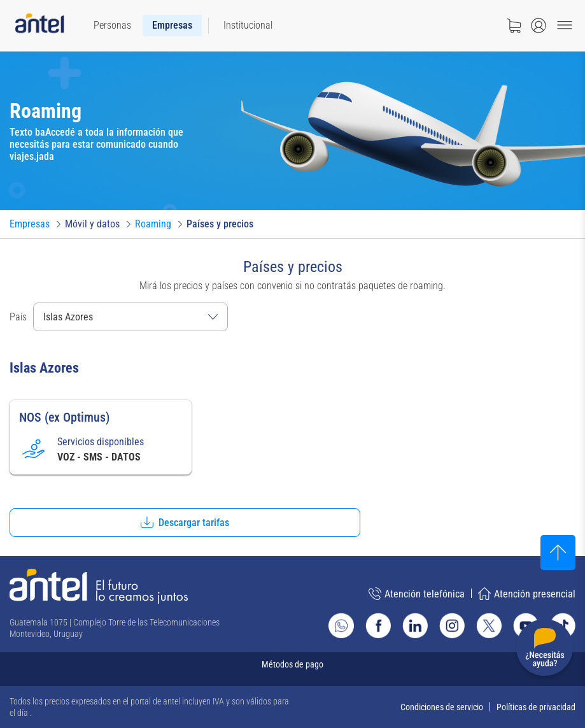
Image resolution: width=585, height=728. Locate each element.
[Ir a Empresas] (30, 224)
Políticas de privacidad (536, 707)
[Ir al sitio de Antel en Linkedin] (415, 625)
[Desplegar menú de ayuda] (545, 650)
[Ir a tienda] (514, 25)
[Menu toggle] (565, 25)
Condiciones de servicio (442, 707)
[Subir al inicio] (558, 553)
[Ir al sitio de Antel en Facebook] (378, 625)
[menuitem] (112, 25)
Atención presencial (527, 594)
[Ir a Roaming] (153, 224)
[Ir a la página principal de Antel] (99, 586)
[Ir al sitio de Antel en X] (489, 625)
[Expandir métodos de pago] (292, 669)
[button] (185, 523)
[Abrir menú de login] (539, 25)
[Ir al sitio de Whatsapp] (341, 625)
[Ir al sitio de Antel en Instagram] (452, 625)
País (18, 317)
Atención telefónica (417, 594)
